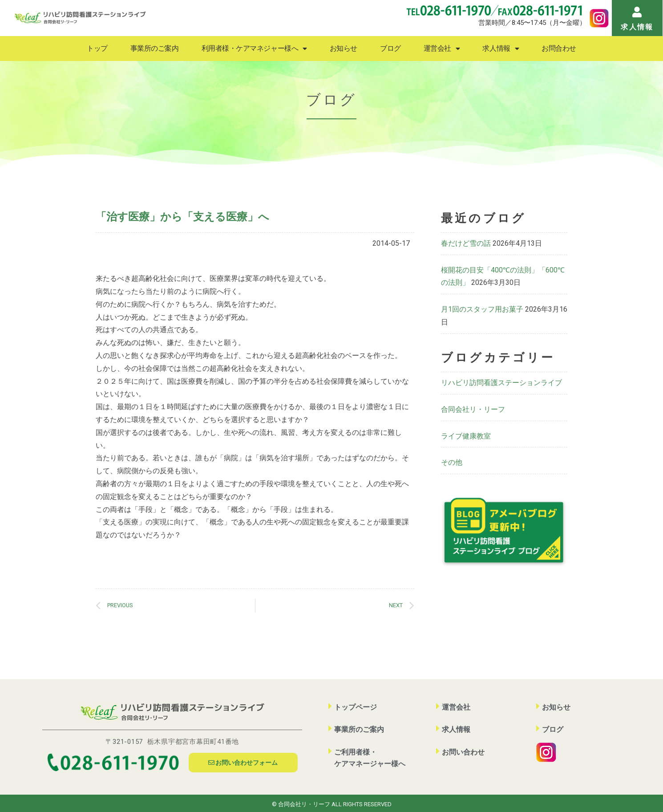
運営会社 (442, 49)
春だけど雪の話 (466, 243)
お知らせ (344, 48)
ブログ (390, 48)
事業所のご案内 (155, 48)
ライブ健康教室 (466, 436)
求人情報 (501, 49)
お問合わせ (559, 48)
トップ (97, 48)
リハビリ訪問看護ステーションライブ (501, 383)
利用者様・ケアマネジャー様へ (254, 49)
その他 (452, 462)
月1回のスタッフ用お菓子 (482, 309)
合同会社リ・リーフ (473, 409)
